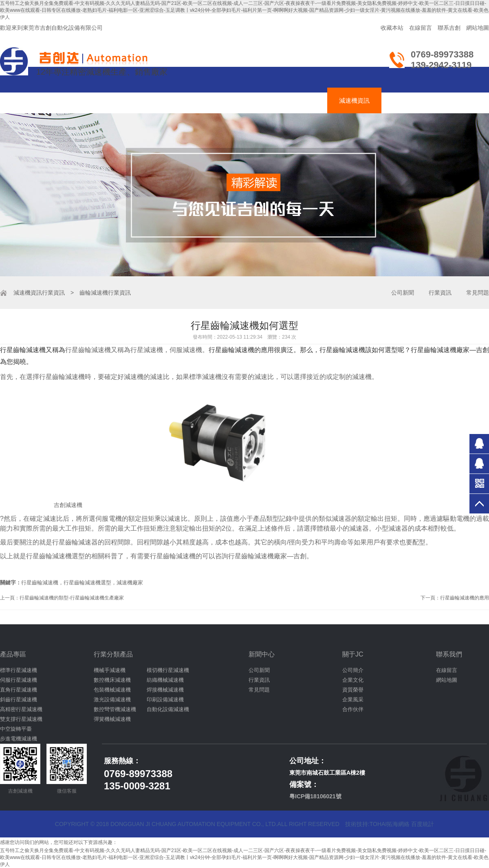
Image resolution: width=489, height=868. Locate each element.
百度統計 (423, 824)
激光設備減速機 (112, 699)
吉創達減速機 (243, 100)
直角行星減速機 (19, 690)
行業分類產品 (113, 654)
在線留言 (421, 28)
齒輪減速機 (131, 100)
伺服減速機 (186, 100)
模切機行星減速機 (168, 670)
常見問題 (478, 293)
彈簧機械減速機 (112, 719)
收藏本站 (392, 28)
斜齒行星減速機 (19, 699)
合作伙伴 (353, 709)
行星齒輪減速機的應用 (465, 598)
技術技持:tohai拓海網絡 (377, 824)
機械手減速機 (110, 670)
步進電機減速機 (19, 739)
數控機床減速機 (112, 680)
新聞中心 (262, 654)
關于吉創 (405, 100)
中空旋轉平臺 (16, 729)
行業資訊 (53, 293)
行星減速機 (77, 100)
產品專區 (13, 654)
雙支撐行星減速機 (21, 719)
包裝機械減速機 (112, 690)
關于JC (353, 654)
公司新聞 (403, 293)
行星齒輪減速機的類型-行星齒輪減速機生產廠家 (72, 598)
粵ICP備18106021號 (315, 796)
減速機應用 (300, 100)
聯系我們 (449, 654)
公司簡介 (353, 670)
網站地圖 (478, 28)
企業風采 (353, 699)
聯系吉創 (449, 28)
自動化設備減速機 (168, 709)
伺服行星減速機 (19, 680)
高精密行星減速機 (21, 709)
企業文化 (353, 680)
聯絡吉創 (454, 100)
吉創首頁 (26, 100)
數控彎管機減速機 (115, 709)
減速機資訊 (354, 100)
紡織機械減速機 (165, 680)
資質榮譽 (353, 690)
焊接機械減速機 (165, 690)
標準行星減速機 (19, 670)
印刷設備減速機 (165, 699)
